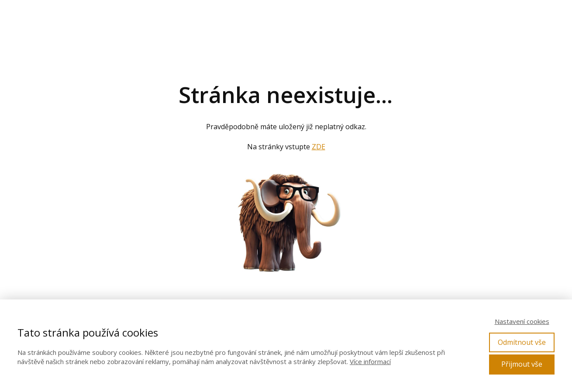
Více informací (370, 361)
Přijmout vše (522, 364)
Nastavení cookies (522, 321)
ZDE (319, 147)
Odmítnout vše (522, 342)
